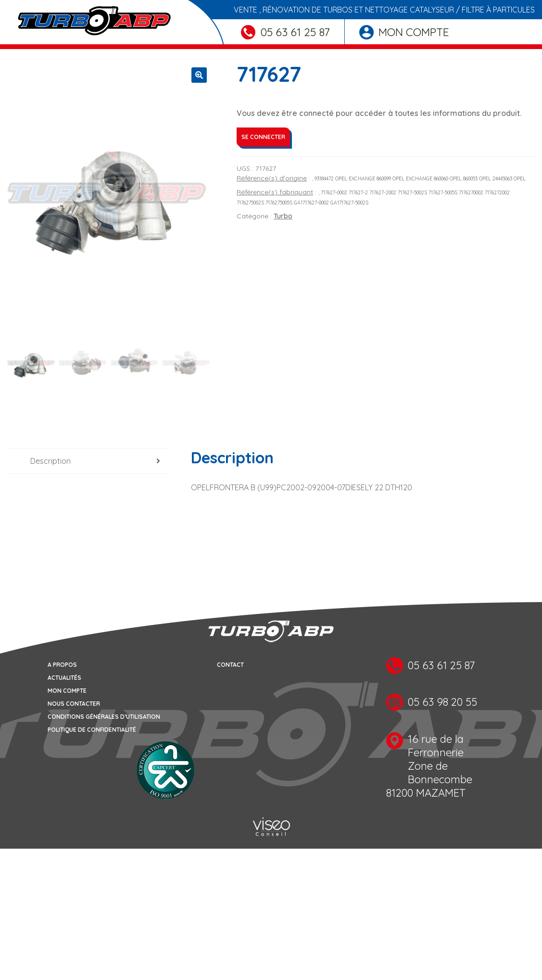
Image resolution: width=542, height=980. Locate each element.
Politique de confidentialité (92, 730)
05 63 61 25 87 (285, 32)
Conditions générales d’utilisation (104, 717)
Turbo (283, 216)
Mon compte (404, 32)
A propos (62, 665)
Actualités (64, 678)
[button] (199, 75)
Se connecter (263, 137)
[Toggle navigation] (13, 47)
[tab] (88, 461)
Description (50, 461)
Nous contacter (74, 704)
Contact (230, 665)
